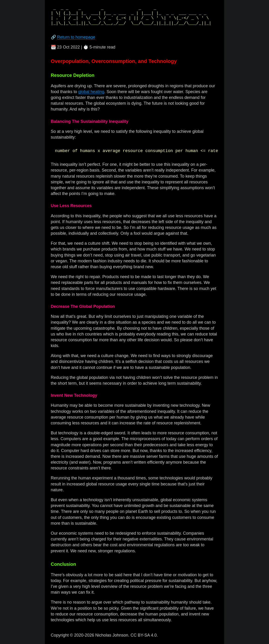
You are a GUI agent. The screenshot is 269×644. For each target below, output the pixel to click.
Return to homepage (76, 37)
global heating (91, 92)
